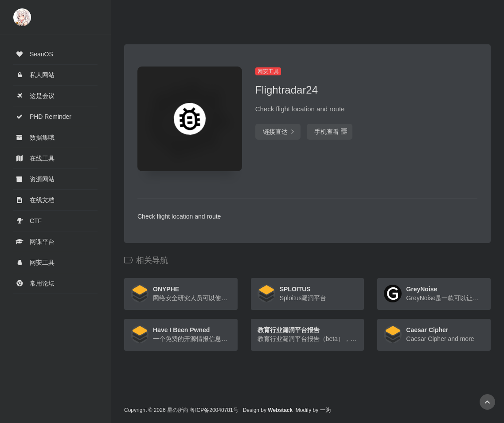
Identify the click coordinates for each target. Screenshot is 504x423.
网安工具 (268, 71)
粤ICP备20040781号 (214, 410)
